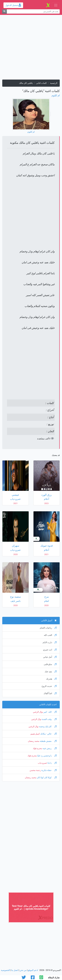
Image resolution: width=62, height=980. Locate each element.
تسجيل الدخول (13, 5)
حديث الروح (49, 686)
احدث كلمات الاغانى (48, 705)
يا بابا (52, 763)
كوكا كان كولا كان (46, 778)
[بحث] (4, 11)
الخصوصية (5, 970)
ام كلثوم (56, 95)
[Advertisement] (31, 48)
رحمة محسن (35, 770)
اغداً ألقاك (50, 693)
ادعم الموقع (33, 970)
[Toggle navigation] (56, 5)
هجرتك (51, 679)
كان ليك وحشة (48, 727)
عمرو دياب (42, 763)
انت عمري (50, 650)
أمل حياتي (50, 657)
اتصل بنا (15, 970)
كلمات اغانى (41, 83)
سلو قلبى (50, 664)
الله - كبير (50, 712)
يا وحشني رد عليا (47, 756)
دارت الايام (50, 642)
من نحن (23, 970)
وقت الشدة (49, 719)
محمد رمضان (34, 741)
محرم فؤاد (37, 748)
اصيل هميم (35, 734)
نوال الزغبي (38, 712)
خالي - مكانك (48, 734)
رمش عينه (49, 748)
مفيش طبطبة (48, 741)
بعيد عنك (51, 672)
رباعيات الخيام (48, 628)
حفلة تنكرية (49, 770)
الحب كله (50, 635)
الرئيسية (54, 83)
